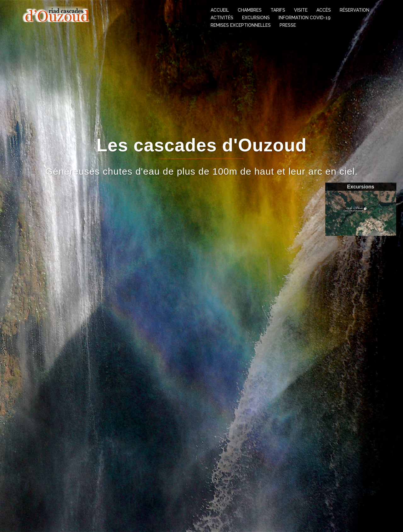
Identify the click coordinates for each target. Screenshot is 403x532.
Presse (288, 25)
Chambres (250, 10)
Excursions (256, 18)
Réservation (355, 10)
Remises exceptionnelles (241, 25)
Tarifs (278, 10)
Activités (222, 18)
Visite (301, 10)
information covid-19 (305, 18)
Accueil (220, 10)
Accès (324, 10)
